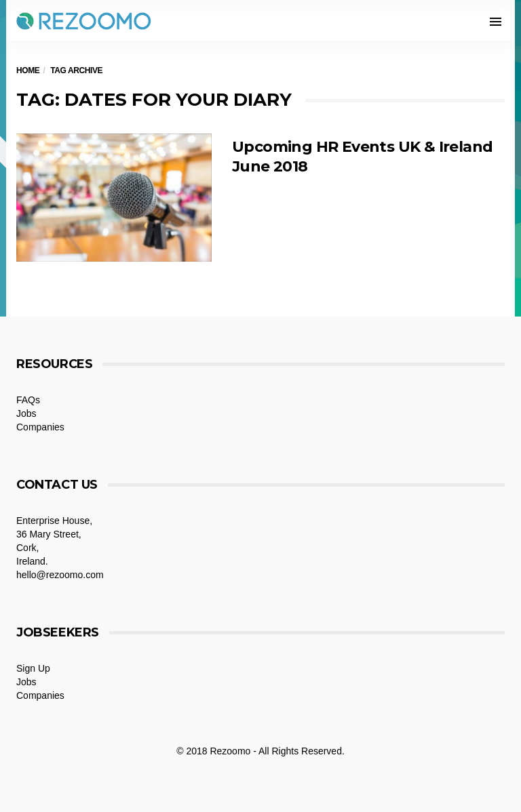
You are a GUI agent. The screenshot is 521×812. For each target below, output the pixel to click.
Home (28, 70)
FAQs (28, 400)
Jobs (26, 413)
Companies (40, 427)
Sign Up (33, 668)
